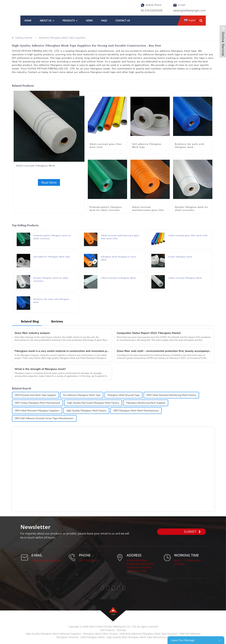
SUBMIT (192, 539)
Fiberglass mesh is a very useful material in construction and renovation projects (62, 351)
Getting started (24, 38)
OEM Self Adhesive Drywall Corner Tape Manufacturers (44, 418)
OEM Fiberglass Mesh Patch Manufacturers (136, 411)
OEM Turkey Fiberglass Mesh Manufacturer (38, 403)
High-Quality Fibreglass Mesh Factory (86, 411)
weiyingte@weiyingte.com (190, 10)
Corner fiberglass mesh (180, 257)
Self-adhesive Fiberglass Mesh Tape (147, 146)
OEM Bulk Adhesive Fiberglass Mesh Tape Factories (149, 634)
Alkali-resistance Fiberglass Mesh (118, 278)
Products (70, 20)
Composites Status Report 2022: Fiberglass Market (149, 333)
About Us (47, 20)
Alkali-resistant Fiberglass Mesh (36, 166)
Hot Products (107, 630)
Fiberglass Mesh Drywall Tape (123, 395)
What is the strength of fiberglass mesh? (40, 369)
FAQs (104, 20)
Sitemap (121, 630)
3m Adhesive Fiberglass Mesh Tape (82, 395)
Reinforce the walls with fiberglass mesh (189, 146)
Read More (49, 182)
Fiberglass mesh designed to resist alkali (118, 258)
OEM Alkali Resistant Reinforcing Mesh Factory (171, 395)
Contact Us (123, 20)
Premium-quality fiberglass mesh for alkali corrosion (106, 209)
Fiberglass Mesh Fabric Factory (100, 634)
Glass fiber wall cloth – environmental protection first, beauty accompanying (164, 351)
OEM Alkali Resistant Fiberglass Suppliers (37, 411)
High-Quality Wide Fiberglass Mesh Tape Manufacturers (138, 637)
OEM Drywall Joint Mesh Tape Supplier (35, 395)
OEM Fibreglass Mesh (93, 637)
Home (28, 20)
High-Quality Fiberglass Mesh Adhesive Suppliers (53, 634)
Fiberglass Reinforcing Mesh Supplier (146, 403)
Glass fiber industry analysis (32, 333)
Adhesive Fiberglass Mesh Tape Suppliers (62, 38)
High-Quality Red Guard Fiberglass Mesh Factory (93, 403)
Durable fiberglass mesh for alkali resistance (191, 209)
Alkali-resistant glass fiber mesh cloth (106, 146)
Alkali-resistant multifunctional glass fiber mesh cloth (148, 210)
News (89, 20)
